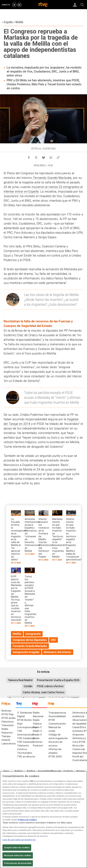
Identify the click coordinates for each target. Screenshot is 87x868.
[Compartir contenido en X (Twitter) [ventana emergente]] (36, 157)
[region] (43, 820)
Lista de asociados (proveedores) (19, 840)
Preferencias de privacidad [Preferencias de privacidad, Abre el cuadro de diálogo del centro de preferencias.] (18, 863)
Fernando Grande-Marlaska (52, 178)
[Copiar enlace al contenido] (58, 157)
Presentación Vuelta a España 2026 (58, 680)
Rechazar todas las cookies (18, 855)
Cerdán (28, 686)
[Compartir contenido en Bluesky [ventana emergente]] (43, 157)
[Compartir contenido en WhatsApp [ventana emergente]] (51, 157)
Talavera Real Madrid (20, 680)
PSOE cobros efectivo (50, 686)
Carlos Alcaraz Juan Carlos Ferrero (44, 692)
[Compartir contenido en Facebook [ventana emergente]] (29, 157)
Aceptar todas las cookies (17, 848)
